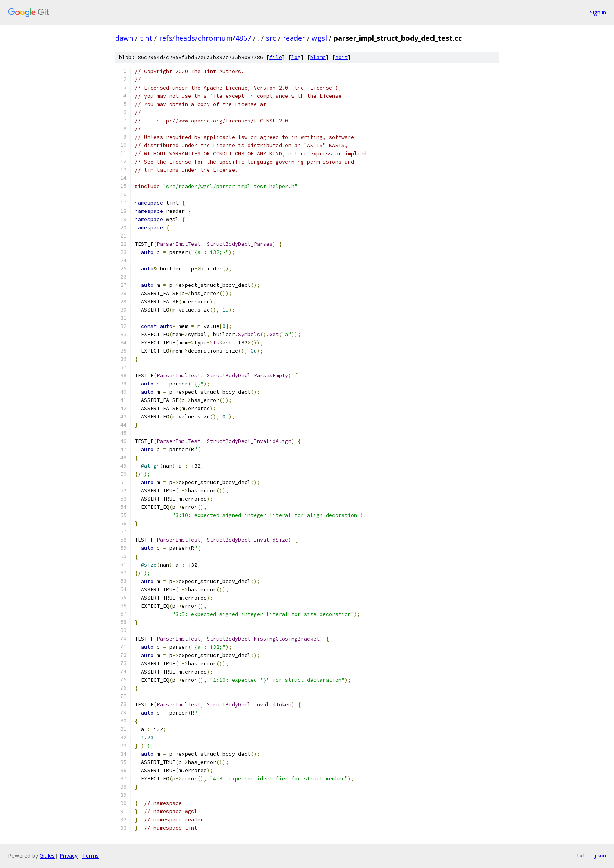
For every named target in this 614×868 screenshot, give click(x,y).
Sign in (598, 12)
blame (318, 57)
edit (341, 57)
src (271, 38)
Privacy (69, 856)
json (600, 855)
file (276, 57)
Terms (90, 856)
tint (146, 38)
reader (294, 38)
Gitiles (47, 856)
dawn (124, 38)
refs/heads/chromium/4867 (205, 38)
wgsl (319, 38)
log (296, 57)
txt (581, 855)
